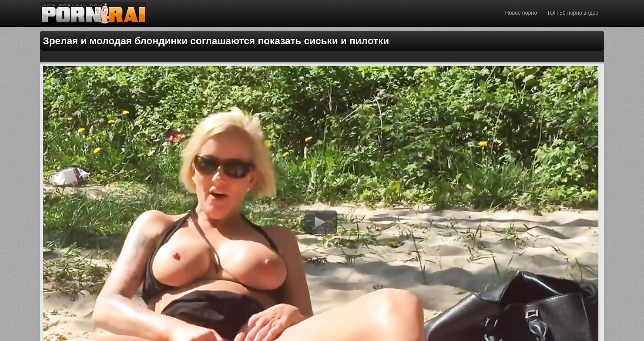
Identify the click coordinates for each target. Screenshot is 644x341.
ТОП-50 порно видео (573, 13)
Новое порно (521, 13)
